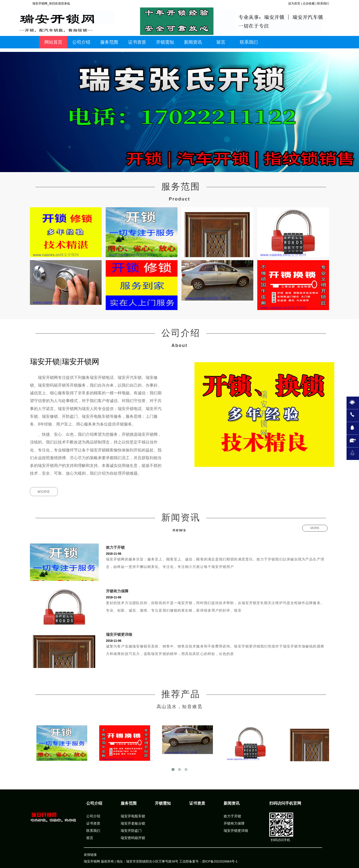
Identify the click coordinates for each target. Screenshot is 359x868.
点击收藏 (309, 3)
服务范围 (129, 803)
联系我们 (323, 3)
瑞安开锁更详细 (119, 634)
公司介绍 (94, 803)
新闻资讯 (232, 803)
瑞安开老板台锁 (133, 823)
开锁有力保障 (117, 591)
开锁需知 (163, 803)
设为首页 (294, 3)
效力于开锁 (115, 547)
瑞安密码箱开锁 (133, 838)
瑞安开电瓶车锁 (133, 816)
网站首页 (53, 42)
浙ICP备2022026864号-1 (220, 861)
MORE (44, 492)
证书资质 (93, 823)
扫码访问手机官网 (285, 803)
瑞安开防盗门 (131, 831)
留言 (90, 838)
